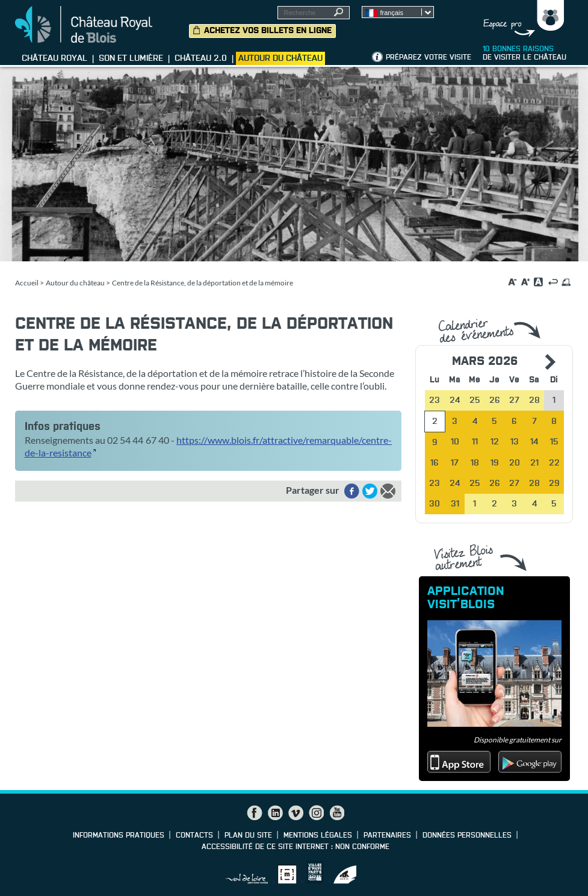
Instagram (316, 813)
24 (455, 484)
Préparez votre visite (429, 58)
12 (495, 442)
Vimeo (296, 813)
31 (455, 504)
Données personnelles (467, 836)
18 (475, 463)
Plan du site (248, 836)
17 (455, 463)
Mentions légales (318, 836)
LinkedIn (275, 813)
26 (495, 484)
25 (475, 484)
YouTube (336, 813)
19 (495, 463)
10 (455, 442)
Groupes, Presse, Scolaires (521, 19)
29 (554, 484)
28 (534, 484)
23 (435, 484)
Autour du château (75, 283)
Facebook (255, 813)
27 (514, 484)
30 (435, 504)
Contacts (194, 836)
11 (475, 442)
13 (515, 442)
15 (554, 442)
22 (554, 463)
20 (515, 463)
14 (534, 442)
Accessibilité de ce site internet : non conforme (296, 847)
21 (534, 463)
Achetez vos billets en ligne (268, 31)
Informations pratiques (119, 836)
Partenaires (387, 836)
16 (435, 463)
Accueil (27, 283)
